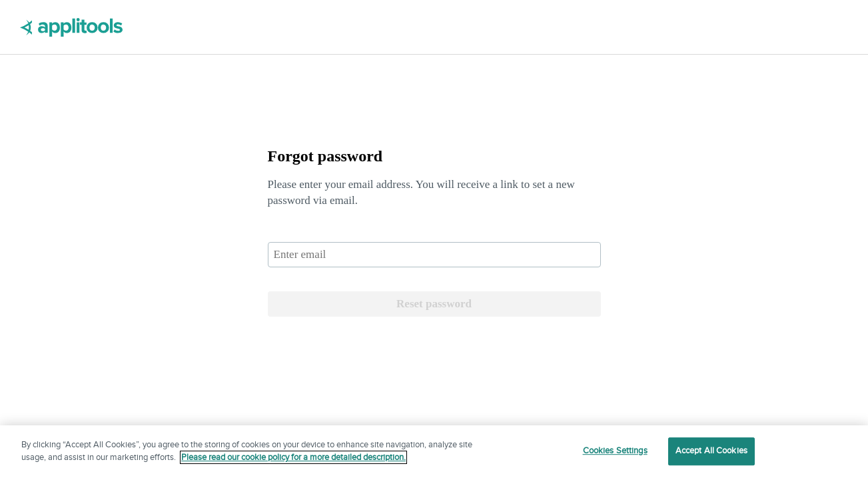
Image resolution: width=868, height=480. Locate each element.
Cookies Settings (615, 451)
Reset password (434, 304)
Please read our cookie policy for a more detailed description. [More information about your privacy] (293, 457)
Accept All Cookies (711, 451)
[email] (434, 255)
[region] (434, 453)
